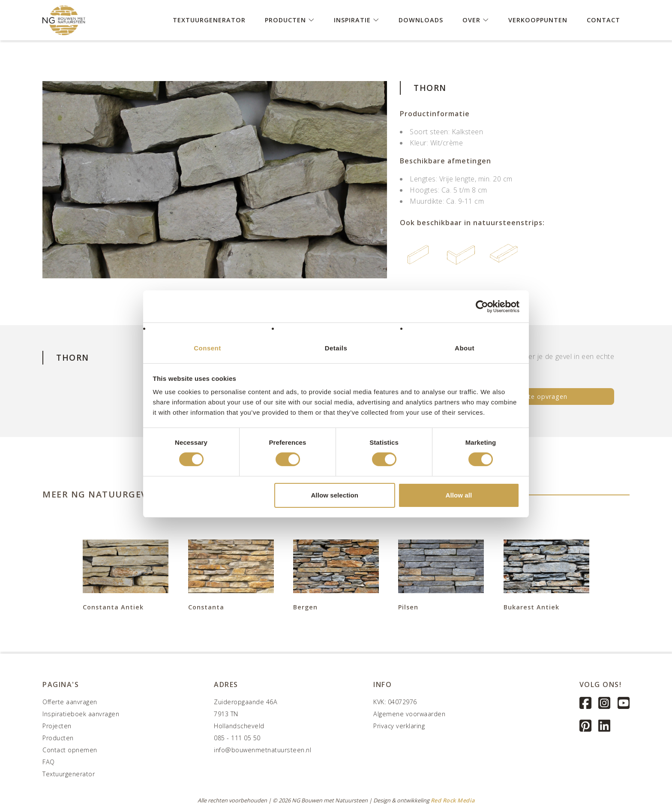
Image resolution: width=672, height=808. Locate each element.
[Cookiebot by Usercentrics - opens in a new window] (482, 306)
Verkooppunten (538, 20)
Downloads (421, 20)
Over (476, 20)
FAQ (49, 762)
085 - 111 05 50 (237, 738)
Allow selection (334, 495)
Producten (290, 20)
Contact (603, 20)
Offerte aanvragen (70, 702)
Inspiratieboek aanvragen (81, 714)
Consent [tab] (207, 348)
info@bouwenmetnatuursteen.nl (262, 750)
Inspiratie (357, 20)
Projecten (57, 726)
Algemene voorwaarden (409, 714)
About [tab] (465, 348)
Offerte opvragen (539, 396)
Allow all (459, 495)
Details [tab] (336, 348)
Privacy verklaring (399, 726)
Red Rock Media (453, 800)
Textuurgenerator (209, 20)
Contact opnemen (70, 750)
